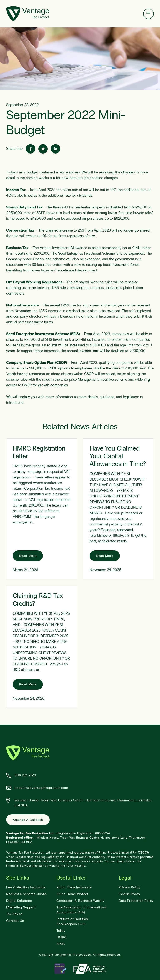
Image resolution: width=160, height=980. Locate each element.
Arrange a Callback (28, 820)
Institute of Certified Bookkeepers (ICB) (72, 922)
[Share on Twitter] (43, 149)
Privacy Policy (129, 887)
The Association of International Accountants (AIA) (82, 910)
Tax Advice (14, 914)
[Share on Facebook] (31, 149)
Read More (28, 556)
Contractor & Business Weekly (80, 901)
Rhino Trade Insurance (74, 887)
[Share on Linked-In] (56, 149)
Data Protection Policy (136, 901)
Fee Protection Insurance (26, 887)
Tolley (61, 931)
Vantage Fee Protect (69, 955)
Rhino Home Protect (72, 894)
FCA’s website (75, 866)
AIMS (61, 944)
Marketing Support (21, 907)
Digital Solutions (19, 901)
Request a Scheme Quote (26, 894)
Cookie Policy (129, 894)
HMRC (62, 937)
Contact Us (15, 921)
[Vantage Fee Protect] (28, 14)
